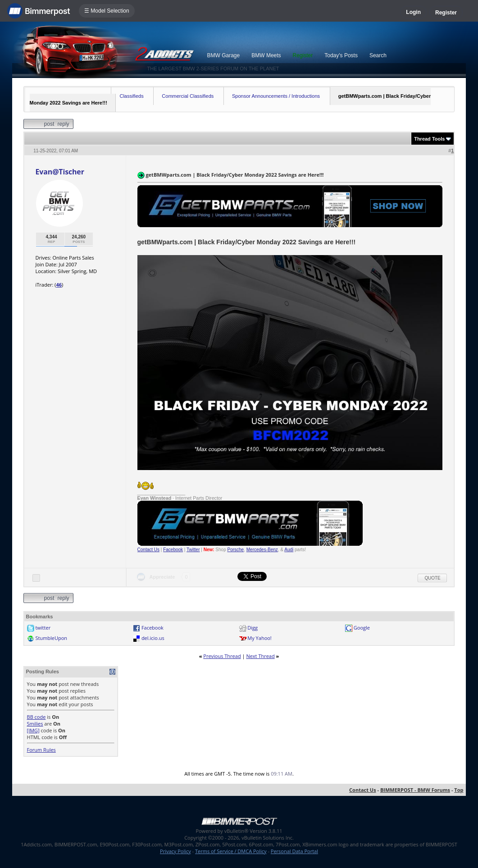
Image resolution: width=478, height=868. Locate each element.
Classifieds (131, 96)
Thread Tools (429, 139)
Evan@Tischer (60, 172)
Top (459, 790)
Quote (432, 578)
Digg (253, 628)
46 (59, 285)
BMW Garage (224, 55)
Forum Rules (41, 750)
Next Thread (260, 656)
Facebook (173, 550)
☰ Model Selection (107, 11)
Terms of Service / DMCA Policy (231, 851)
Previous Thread (222, 656)
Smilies (35, 724)
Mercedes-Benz (262, 550)
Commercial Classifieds (188, 96)
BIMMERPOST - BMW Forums (415, 790)
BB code (36, 717)
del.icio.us (153, 638)
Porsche (236, 550)
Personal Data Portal (294, 851)
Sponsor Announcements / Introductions (276, 96)
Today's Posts (341, 55)
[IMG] (33, 730)
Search (378, 55)
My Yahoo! (259, 638)
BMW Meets (266, 55)
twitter (43, 628)
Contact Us (148, 550)
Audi (289, 550)
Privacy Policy (175, 851)
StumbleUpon (51, 638)
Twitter (193, 550)
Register (446, 13)
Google (362, 628)
